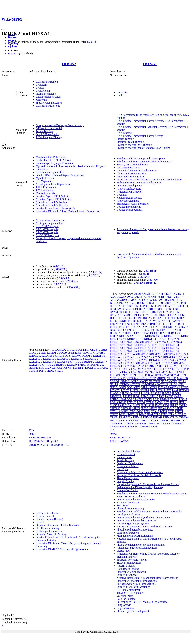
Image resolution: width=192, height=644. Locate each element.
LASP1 (159, 366)
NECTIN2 (155, 381)
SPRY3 (153, 408)
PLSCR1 (88, 368)
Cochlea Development (129, 207)
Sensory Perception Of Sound (133, 164)
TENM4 (33, 371)
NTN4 (181, 384)
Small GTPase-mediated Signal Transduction (60, 175)
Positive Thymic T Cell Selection (53, 196)
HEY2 (164, 330)
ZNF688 (114, 426)
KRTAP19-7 (173, 351)
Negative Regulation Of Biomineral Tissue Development (147, 578)
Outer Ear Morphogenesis (130, 177)
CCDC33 (127, 306)
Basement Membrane (128, 502)
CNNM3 (115, 312)
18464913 (74, 287)
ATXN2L (152, 300)
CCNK (159, 306)
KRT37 (177, 336)
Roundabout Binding (128, 569)
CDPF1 (184, 306)
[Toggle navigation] (3, 30)
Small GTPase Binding (48, 134)
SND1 (166, 405)
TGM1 (42, 371)
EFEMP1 (168, 318)
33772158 (94, 275)
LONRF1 (115, 375)
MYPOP (115, 381)
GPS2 (113, 330)
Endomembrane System (48, 97)
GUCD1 (136, 330)
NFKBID (124, 384)
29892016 (60, 284)
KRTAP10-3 (50, 359)
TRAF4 (114, 417)
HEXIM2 (154, 330)
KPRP (133, 336)
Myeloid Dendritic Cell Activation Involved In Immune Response (71, 166)
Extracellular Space (127, 575)
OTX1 (154, 387)
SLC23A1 (127, 405)
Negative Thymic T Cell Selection (54, 199)
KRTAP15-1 (145, 351)
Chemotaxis (42, 169)
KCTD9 (114, 336)
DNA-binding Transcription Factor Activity (140, 136)
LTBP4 (149, 375)
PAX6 (169, 387)
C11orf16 (169, 303)
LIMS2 (163, 372)
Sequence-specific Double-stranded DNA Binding (143, 148)
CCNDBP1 (84, 350)
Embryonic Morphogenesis (131, 572)
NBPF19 (34, 368)
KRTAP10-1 (36, 359)
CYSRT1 (42, 353)
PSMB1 (146, 396)
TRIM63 (157, 417)
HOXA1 (150, 64)
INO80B (155, 333)
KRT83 (139, 339)
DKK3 (163, 315)
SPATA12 (115, 408)
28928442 (151, 283)
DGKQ (154, 315)
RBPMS (164, 399)
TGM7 (142, 414)
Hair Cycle (122, 469)
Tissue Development (128, 478)
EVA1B (156, 321)
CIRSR (169, 309)
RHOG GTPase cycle (47, 235)
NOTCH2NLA (47, 368)
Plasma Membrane (46, 94)
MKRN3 (162, 378)
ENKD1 (123, 321)
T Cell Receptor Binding (49, 137)
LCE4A (123, 372)
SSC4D (170, 408)
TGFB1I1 (133, 414)
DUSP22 (148, 318)
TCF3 (171, 411)
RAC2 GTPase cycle (47, 232)
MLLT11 (172, 378)
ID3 (123, 333)
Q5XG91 (44, 441)
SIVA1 (182, 402)
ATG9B (134, 300)
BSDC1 (150, 303)
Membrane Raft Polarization (51, 157)
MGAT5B (151, 378)
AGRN (123, 297)
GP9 (175, 327)
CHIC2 (141, 309)
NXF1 (123, 387)
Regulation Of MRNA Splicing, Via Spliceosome (62, 549)
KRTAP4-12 (143, 357)
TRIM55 (147, 417)
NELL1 (182, 381)
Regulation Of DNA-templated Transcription (141, 158)
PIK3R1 (145, 390)
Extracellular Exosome (48, 106)
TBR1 (147, 411)
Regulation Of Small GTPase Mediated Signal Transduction (68, 211)
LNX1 (181, 372)
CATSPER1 (181, 303)
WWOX (180, 420)
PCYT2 (125, 390)
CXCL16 (174, 312)
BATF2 (179, 300)
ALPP (147, 297)
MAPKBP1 (180, 375)
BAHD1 (170, 300)
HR (179, 330)
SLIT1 (137, 405)
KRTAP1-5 (176, 339)
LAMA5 (140, 366)
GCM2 (153, 327)
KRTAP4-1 (116, 357)
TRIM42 (137, 417)
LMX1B (172, 372)
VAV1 (60, 371)
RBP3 (156, 399)
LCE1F (123, 369)
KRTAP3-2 (169, 354)
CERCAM (116, 309)
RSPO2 (141, 402)
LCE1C (185, 366)
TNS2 (166, 414)
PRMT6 (127, 396)
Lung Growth (124, 605)
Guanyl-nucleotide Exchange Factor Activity (60, 125)
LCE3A (167, 369)
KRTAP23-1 (142, 354)
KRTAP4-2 (88, 362)
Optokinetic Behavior (128, 167)
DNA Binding (124, 133)
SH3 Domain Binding (47, 528)
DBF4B (137, 315)
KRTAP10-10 (131, 342)
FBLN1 (126, 324)
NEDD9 (165, 381)
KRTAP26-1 (156, 354)
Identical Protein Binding (130, 142)
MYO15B (182, 378)
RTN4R (150, 402)
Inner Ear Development (129, 186)
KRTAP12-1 (117, 348)
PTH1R (154, 396)
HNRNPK (77, 353)
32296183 (92, 42)
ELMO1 (52, 353)
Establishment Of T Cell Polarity (53, 160)
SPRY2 (145, 408)
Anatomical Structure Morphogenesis (137, 171)
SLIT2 (144, 405)
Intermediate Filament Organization (136, 499)
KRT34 (67, 356)
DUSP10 (138, 318)
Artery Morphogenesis (129, 189)
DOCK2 (69, 64)
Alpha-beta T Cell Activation (51, 202)
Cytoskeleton (43, 91)
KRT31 (59, 356)
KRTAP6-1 (129, 363)
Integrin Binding (125, 481)
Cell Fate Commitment (129, 590)
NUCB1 (114, 387)
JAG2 (178, 333)
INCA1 (146, 333)
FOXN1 (114, 327)
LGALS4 (153, 372)
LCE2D (158, 369)
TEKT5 (114, 414)
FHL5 (166, 324)
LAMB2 (150, 366)
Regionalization (125, 608)
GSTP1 (127, 330)
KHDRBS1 (99, 353)
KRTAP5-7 (101, 362)
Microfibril (123, 505)
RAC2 (105, 368)
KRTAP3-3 (76, 362)
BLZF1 (132, 303)
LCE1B (177, 366)
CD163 (167, 306)
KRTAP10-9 (92, 359)
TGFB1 (123, 414)
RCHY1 (174, 399)
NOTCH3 (163, 384)
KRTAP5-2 (143, 360)
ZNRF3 (153, 426)
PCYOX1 (115, 390)
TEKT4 (179, 411)
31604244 (143, 277)
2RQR (32, 445)
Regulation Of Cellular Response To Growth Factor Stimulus (149, 512)
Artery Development (128, 201)
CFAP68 (127, 309)
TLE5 (159, 414)
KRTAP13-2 (173, 348)
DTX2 (129, 318)
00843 (113, 434)
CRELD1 (145, 312)
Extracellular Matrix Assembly (133, 587)
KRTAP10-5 (117, 345)
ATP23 (142, 300)
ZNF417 (169, 423)
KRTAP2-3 (116, 354)
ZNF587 (179, 423)
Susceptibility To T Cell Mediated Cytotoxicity (142, 602)
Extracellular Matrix (127, 466)
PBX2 (177, 387)
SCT (166, 402)
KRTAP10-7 (64, 359)
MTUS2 (100, 365)
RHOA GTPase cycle (47, 226)
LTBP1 (132, 375)
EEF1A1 (158, 318)
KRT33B (150, 336)
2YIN (40, 445)
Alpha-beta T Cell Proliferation (52, 205)
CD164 (176, 306)
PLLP (137, 393)
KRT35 (168, 336)
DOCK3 (181, 315)
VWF (162, 420)
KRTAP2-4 (129, 354)
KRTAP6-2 (141, 363)
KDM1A (124, 336)
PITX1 (160, 390)
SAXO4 (159, 402)
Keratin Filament (45, 516)
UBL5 (113, 420)
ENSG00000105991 (121, 438)
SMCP (158, 405)
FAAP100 (166, 321)
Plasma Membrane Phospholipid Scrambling (141, 545)
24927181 (58, 266)
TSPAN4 (184, 417)
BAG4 (161, 300)
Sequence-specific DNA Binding (134, 145)
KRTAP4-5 (182, 357)
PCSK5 (67, 368)
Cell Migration (44, 181)
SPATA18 (126, 408)
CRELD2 (155, 312)
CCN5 (151, 306)
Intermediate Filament (48, 513)
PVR (162, 396)
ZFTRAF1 (142, 423)
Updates (13, 46)
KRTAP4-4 (169, 357)
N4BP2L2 (125, 381)
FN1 (172, 324)
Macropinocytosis (45, 193)
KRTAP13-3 (117, 351)
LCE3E (114, 372)
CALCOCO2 (59, 350)
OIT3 (137, 387)
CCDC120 (116, 306)
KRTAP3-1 (63, 362)
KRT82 (131, 339)
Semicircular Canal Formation (133, 204)
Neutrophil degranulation (49, 223)
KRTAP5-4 (168, 360)
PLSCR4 (177, 393)
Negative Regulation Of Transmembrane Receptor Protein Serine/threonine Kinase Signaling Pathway (148, 486)
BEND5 (114, 303)
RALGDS (127, 399)
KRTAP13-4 (131, 351)
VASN (129, 420)
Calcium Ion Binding (128, 490)
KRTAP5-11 (129, 360)
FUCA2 (136, 327)
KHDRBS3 (48, 356)
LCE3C (176, 369)
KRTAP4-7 (116, 360)
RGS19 (114, 402)
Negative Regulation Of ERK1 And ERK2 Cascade (144, 527)
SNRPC (183, 405)
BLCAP (124, 303)
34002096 (61, 269)
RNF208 (132, 402)
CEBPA (103, 350)
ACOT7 (139, 294)
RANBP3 (138, 399)
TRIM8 (167, 417)
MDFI (83, 365)
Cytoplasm (41, 85)
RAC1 (97, 368)
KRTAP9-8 (129, 366)
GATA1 (145, 327)
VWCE (155, 420)
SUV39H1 (124, 411)
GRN (120, 330)
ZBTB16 (131, 423)
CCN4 (143, 306)
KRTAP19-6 (159, 351)
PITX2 (168, 390)
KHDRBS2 (35, 356)
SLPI (151, 405)
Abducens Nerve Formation (132, 174)
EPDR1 (132, 321)
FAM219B (177, 321)
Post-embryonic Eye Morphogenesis (136, 584)
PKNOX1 (184, 390)
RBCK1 (148, 399)
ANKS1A (178, 297)
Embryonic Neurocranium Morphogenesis (139, 183)
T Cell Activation (45, 190)
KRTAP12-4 (159, 348)
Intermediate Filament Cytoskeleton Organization (143, 518)
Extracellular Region (47, 82)
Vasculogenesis (125, 596)
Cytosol (40, 88)
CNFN (177, 309)
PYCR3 (169, 396)
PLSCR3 (166, 393)
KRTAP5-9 (35, 365)
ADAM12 (149, 294)
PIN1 (153, 390)
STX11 (114, 411)
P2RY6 (162, 387)
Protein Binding (44, 131)
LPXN (124, 375)
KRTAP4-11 (129, 357)
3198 (113, 430)
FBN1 (152, 324)
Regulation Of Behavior (130, 192)
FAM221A (116, 324)
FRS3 (122, 327)
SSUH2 (179, 408)
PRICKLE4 (116, 396)
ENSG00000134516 (40, 438)
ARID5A (115, 300)
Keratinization (124, 457)
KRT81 (122, 339)
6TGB (60, 445)
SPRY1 (136, 408)
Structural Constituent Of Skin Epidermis (58, 525)
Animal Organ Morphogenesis (133, 524)
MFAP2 (140, 378)
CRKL (33, 353)
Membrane (41, 100)
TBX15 (155, 411)
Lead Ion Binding (126, 599)
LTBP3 (141, 375)
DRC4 (121, 318)
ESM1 (140, 321)
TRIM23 (51, 371)
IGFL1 (129, 333)
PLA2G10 (115, 393)
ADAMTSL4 (177, 294)
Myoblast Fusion (45, 178)
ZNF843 (144, 426)
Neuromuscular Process (129, 198)
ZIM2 (152, 423)
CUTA (165, 312)
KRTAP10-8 (78, 359)
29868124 (96, 272)
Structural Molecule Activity (51, 534)
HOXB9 (172, 330)
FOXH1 (180, 324)
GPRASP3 (183, 327)
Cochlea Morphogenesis (130, 210)
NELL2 (114, 384)
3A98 (46, 445)
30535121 (144, 274)
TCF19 (163, 411)
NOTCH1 (135, 384)
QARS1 (178, 396)
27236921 (71, 281)
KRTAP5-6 (180, 360)
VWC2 (137, 420)
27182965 (140, 283)
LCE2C (149, 369)
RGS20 (122, 402)
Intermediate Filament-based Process (136, 521)
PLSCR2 (156, 393)
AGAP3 (114, 297)
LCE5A (132, 372)
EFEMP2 (179, 318)
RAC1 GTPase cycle (47, 229)
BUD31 (159, 303)
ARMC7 (125, 300)
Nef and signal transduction (50, 220)
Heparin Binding (126, 566)
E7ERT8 (115, 441)
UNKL (121, 420)
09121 (32, 434)
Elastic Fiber (123, 551)
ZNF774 (124, 426)
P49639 (124, 441)
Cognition (122, 195)
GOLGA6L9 (64, 353)
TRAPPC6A (125, 417)
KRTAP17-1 (50, 362)
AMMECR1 (157, 297)
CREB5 (135, 312)
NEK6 (174, 381)
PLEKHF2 (77, 368)
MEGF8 (131, 378)
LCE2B (140, 369)
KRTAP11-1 (172, 345)
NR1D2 (173, 384)
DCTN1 (146, 315)
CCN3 (136, 306)
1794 (32, 430)
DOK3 (114, 318)
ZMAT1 (160, 423)
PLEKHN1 (128, 393)
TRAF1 (173, 414)
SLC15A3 (115, 405)
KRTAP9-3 (60, 365)
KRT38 (185, 336)
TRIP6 (175, 417)
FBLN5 (144, 324)
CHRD (149, 309)
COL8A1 (125, 312)
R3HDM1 (115, 399)
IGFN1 (137, 333)
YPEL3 (122, 423)
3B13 (53, 445)
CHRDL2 (159, 309)
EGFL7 (114, 321)
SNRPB (174, 405)
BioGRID (13, 53)
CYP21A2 (116, 315)
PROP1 (136, 396)
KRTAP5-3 (155, 360)
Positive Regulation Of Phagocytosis (55, 208)
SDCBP (174, 402)
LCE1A (168, 366)
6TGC (67, 445)
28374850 (150, 271)
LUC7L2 (158, 375)
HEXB (145, 330)
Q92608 (54, 441)
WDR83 (170, 420)
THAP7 (151, 414)
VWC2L (146, 420)
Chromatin (122, 92)
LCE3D (185, 369)
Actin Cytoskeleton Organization (53, 184)
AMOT (169, 297)
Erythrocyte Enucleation (49, 531)
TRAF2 (182, 414)
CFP (134, 309)
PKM (175, 390)
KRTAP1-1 (86, 356)
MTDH (91, 365)
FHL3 (159, 324)
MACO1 (168, 375)
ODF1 (130, 387)
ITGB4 (170, 333)
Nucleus (121, 95)
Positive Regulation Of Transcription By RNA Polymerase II (149, 180)
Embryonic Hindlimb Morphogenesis (137, 581)
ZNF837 (134, 426)
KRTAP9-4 (73, 365)
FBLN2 (135, 324)
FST (128, 327)
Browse (12, 37)
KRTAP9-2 (48, 365)
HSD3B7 (115, 333)
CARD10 (72, 350)
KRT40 (76, 356)
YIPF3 (114, 423)
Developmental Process (129, 515)
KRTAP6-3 (154, 363)
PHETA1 (135, 390)
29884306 (64, 278)
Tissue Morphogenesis (129, 563)
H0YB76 (34, 441)
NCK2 (145, 381)
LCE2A (132, 369)
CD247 (94, 350)
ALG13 (139, 297)
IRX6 (163, 333)
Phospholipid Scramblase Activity (135, 530)
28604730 (152, 280)
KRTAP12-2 (131, 348)
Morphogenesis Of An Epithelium (135, 536)
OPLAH (145, 387)
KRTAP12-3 (36, 362)
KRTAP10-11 (147, 342)
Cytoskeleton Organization (50, 172)
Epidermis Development (130, 463)
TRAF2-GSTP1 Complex (130, 593)
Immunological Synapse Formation (55, 163)
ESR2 (148, 321)
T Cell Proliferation (46, 187)
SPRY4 (162, 408)
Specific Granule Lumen (49, 103)
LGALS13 (142, 372)
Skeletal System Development (133, 611)
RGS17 (183, 399)
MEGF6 (122, 378)
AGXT (131, 297)
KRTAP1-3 (99, 356)
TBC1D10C (137, 411)
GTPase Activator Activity (50, 128)
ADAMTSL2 (162, 294)
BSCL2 (141, 303)
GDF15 (162, 327)
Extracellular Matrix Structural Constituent (140, 472)
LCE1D (114, 369)
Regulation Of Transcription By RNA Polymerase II (145, 161)
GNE (169, 327)
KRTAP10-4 (175, 342)
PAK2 (59, 368)
